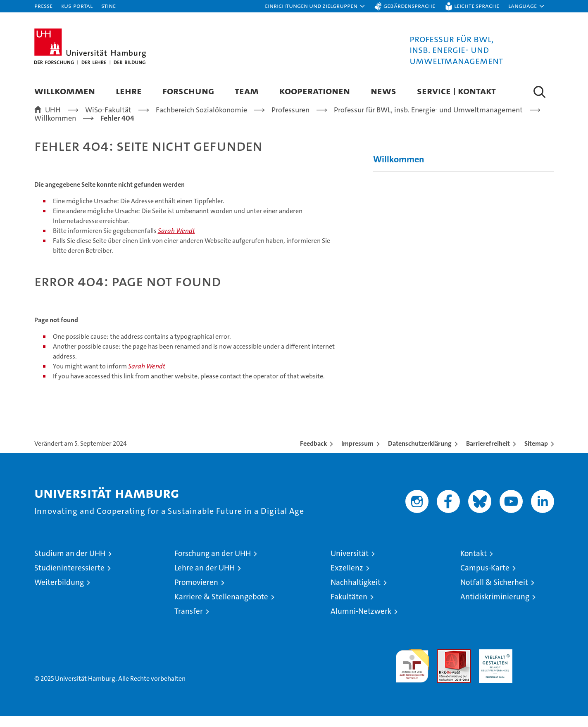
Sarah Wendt (176, 242)
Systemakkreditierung (537, 665)
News (383, 91)
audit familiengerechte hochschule (412, 674)
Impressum (357, 455)
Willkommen (65, 91)
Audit (445, 665)
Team (247, 91)
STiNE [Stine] (108, 6)
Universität (350, 564)
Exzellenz (347, 579)
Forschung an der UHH (213, 564)
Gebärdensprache (409, 6)
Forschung (188, 91)
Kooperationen (315, 91)
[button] (315, 6)
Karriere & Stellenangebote (221, 608)
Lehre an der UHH (205, 579)
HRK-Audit (494, 665)
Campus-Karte (485, 579)
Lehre (129, 91)
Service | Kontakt (456, 91)
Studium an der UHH (70, 564)
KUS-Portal (77, 6)
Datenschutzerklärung (420, 455)
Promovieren (196, 593)
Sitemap (536, 455)
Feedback (313, 455)
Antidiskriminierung (495, 608)
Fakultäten (349, 608)
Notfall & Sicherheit (494, 593)
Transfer (189, 622)
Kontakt (474, 564)
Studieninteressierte (69, 579)
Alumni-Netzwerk (361, 622)
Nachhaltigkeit (356, 593)
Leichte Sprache (477, 6)
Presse (43, 6)
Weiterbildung (59, 593)
